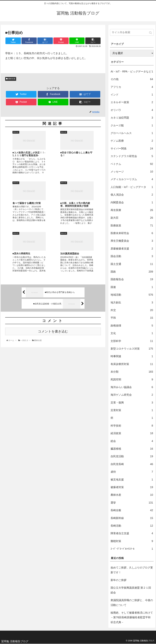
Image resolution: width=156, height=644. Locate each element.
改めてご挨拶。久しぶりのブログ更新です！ (132, 570)
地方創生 (132, 303)
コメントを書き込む (53, 283)
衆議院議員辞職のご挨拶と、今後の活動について (132, 603)
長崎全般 (132, 510)
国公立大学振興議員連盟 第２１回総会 (131, 590)
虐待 (132, 472)
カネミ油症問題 (132, 118)
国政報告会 (132, 279)
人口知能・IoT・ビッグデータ (132, 187)
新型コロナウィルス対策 (132, 349)
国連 (132, 287)
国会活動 (132, 256)
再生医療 (132, 210)
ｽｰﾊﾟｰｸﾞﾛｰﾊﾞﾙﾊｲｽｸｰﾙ (132, 549)
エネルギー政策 (132, 102)
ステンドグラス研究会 (132, 156)
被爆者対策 (132, 487)
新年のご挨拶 (119, 580)
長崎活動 (132, 526)
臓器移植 (132, 449)
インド (132, 95)
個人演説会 (132, 195)
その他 (132, 79)
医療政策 (132, 226)
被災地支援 (132, 480)
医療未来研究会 (132, 233)
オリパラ (132, 110)
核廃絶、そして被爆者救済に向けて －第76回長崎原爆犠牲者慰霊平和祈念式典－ (132, 617)
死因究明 (132, 380)
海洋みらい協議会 (132, 387)
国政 (132, 272)
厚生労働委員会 (132, 241)
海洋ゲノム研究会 (132, 395)
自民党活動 (132, 456)
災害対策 (132, 410)
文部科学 (132, 341)
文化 (132, 333)
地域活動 (132, 295)
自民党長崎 (132, 464)
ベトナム (132, 164)
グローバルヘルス (132, 133)
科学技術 (132, 426)
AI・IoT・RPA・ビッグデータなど (132, 72)
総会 (132, 441)
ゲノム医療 (132, 141)
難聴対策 (132, 541)
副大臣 (132, 218)
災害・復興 (132, 403)
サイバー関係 (132, 149)
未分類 (132, 372)
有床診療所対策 (132, 364)
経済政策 (132, 433)
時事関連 (132, 356)
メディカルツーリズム (132, 179)
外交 (132, 310)
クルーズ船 (132, 125)
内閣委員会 (132, 202)
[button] (151, 33)
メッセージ (132, 172)
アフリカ (132, 87)
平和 (132, 318)
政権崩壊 (132, 326)
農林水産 (12, 79)
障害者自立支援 (132, 533)
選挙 (132, 503)
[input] (132, 32)
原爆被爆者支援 (132, 249)
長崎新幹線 (132, 518)
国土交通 (132, 264)
